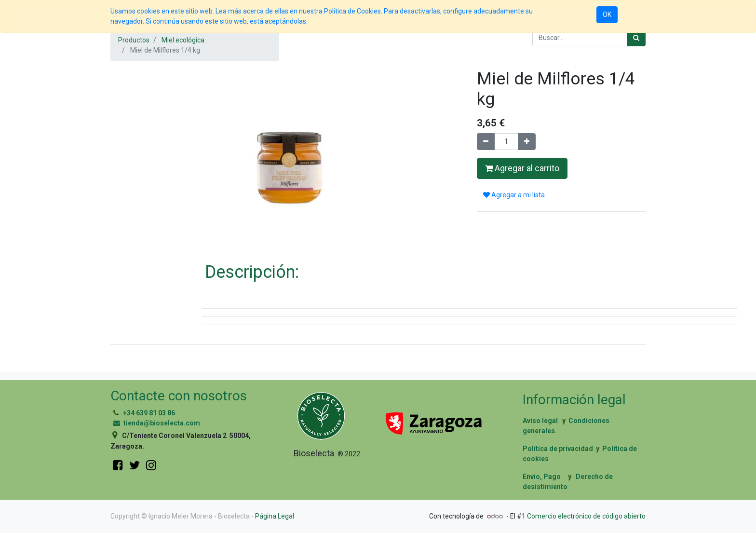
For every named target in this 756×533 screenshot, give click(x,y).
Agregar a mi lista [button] (514, 195)
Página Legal (275, 516)
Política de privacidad (558, 449)
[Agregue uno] (527, 142)
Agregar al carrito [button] (522, 168)
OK (607, 14)
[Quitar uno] (486, 142)
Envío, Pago (542, 477)
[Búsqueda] (636, 38)
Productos (134, 40)
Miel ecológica (183, 40)
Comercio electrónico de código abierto (586, 516)
